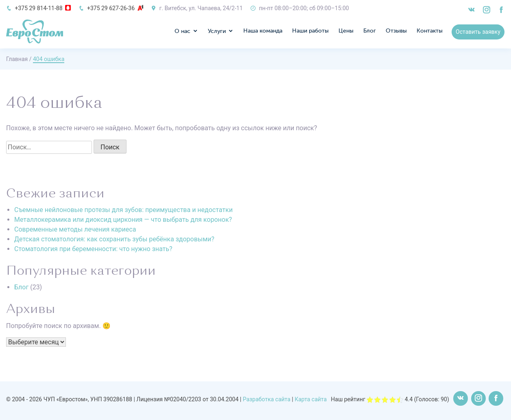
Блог (370, 32)
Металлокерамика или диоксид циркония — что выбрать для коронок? (123, 220)
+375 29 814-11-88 (38, 8)
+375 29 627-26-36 (111, 8)
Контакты (430, 32)
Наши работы (311, 32)
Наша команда (263, 32)
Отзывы (397, 32)
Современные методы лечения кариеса (75, 229)
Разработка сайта (267, 399)
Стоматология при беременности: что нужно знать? (93, 249)
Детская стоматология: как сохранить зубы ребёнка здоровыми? (114, 239)
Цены (346, 32)
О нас (183, 32)
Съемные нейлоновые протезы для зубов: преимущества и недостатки (123, 210)
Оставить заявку (478, 32)
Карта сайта (311, 399)
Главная (17, 59)
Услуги (217, 32)
